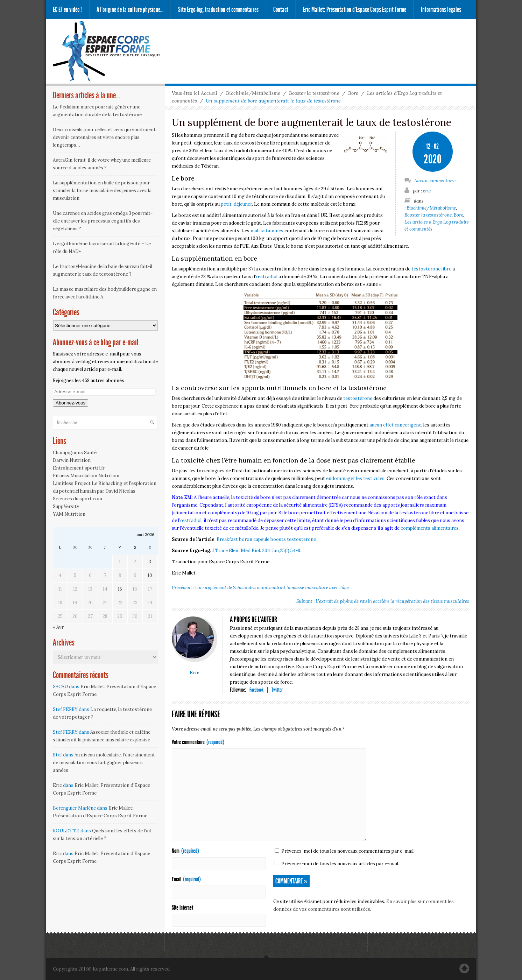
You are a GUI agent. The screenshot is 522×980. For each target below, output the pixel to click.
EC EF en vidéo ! (67, 9)
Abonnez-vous (70, 403)
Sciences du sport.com (77, 499)
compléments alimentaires (430, 528)
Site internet (182, 908)
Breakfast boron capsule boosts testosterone (266, 539)
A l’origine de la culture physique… (130, 9)
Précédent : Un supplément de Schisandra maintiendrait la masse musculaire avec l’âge (260, 588)
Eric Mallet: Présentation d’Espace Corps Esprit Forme (355, 9)
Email (186, 879)
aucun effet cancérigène (395, 425)
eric (427, 191)
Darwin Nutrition (72, 460)
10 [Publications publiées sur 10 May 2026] (150, 575)
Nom (185, 851)
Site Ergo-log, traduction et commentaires (218, 9)
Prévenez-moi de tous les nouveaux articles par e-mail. (340, 864)
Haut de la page (464, 968)
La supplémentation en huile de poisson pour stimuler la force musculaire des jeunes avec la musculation (102, 191)
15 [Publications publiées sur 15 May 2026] (120, 589)
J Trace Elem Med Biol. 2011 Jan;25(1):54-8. (257, 551)
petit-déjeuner (236, 204)
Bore (353, 93)
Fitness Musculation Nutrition (86, 476)
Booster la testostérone (314, 93)
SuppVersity (66, 506)
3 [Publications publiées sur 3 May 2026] (150, 562)
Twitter (277, 690)
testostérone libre (431, 269)
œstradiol (267, 277)
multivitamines (267, 231)
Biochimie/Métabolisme (253, 93)
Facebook (256, 690)
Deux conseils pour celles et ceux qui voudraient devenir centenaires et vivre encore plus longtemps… (104, 137)
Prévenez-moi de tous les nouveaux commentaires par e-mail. (348, 851)
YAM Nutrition (69, 514)
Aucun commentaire (430, 180)
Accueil (209, 93)
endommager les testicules (355, 478)
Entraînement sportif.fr (79, 468)
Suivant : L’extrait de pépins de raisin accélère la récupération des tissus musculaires (383, 601)
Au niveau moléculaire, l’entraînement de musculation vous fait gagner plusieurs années (104, 763)
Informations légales (441, 9)
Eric (195, 673)
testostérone (358, 398)
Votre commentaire (198, 742)
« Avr (58, 627)
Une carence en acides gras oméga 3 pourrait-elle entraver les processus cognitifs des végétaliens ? (103, 221)
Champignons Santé (75, 453)
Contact (281, 9)
